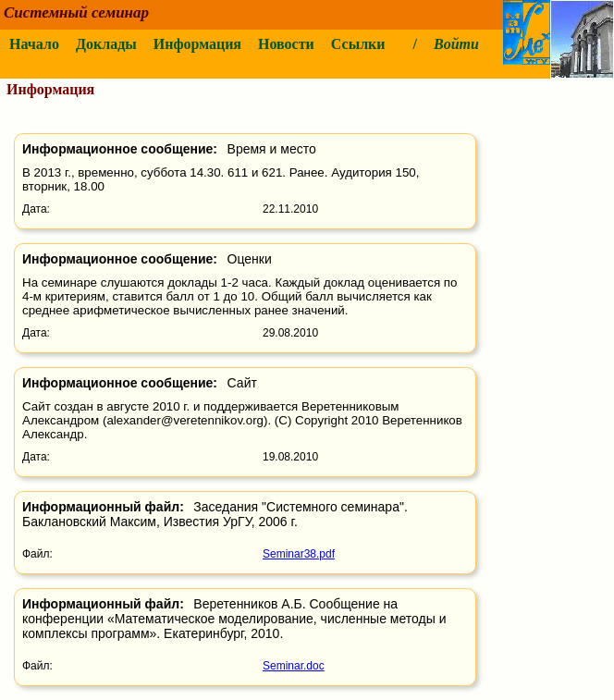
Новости (286, 44)
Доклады (106, 44)
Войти (456, 44)
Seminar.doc (294, 666)
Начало (34, 44)
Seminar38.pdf (299, 554)
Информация (197, 44)
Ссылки (358, 44)
